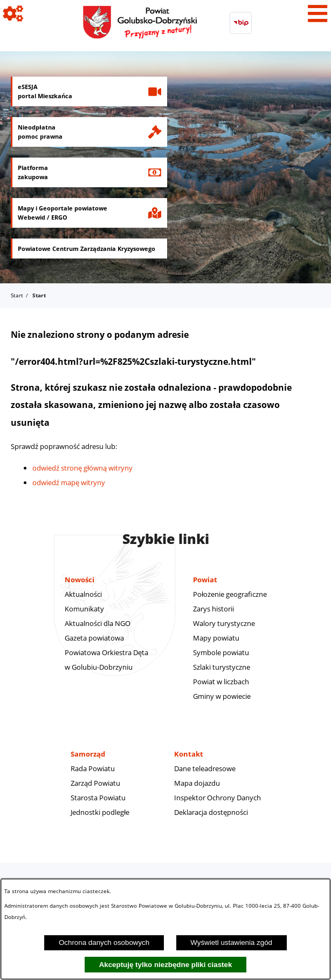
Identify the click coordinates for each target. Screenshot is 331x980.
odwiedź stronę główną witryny (82, 468)
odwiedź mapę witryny (69, 482)
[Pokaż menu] (318, 13)
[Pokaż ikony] (13, 13)
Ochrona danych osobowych (104, 942)
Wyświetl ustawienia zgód (231, 942)
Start (17, 295)
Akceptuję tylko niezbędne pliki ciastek (166, 965)
